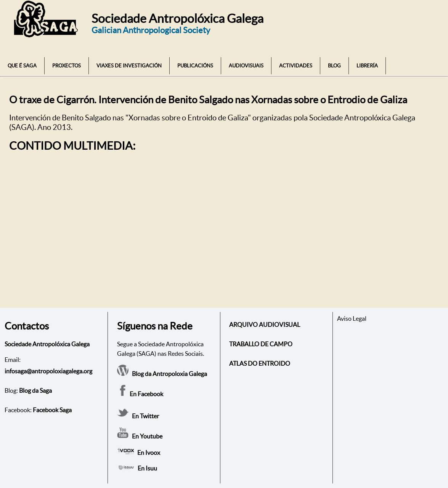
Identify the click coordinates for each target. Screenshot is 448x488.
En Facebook (140, 394)
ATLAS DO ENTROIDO (260, 363)
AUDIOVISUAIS (246, 66)
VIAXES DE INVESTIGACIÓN (129, 66)
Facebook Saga (52, 410)
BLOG (334, 66)
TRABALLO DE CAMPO (261, 344)
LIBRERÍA (367, 66)
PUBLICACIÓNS (195, 66)
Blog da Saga (35, 390)
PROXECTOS (67, 66)
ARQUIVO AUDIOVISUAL (265, 325)
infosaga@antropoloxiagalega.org (48, 371)
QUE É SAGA (22, 66)
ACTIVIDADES (296, 66)
